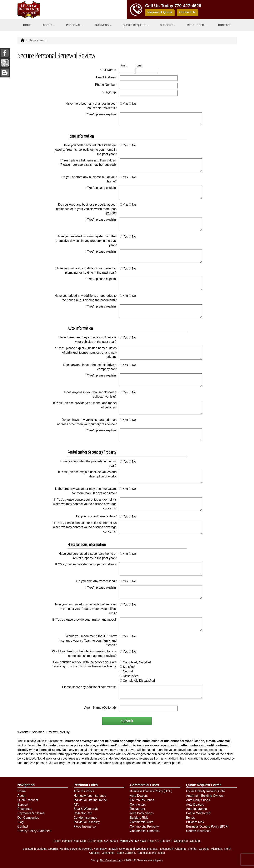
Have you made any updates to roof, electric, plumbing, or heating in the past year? (86, 271)
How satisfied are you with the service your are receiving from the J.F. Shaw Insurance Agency (85, 664)
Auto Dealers (139, 796)
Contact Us (187, 12)
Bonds (190, 818)
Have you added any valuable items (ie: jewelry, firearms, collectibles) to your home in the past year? (86, 150)
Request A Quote (160, 12)
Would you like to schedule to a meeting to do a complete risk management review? (84, 654)
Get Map (195, 841)
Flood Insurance (85, 826)
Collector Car (83, 813)
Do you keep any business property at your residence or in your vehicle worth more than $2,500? (86, 209)
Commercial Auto (142, 822)
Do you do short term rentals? (96, 516)
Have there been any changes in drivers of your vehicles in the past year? (88, 339)
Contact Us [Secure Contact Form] (181, 841)
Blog (21, 822)
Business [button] (103, 25)
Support (23, 805)
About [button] (49, 25)
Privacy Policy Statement (35, 831)
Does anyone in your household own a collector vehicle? (90, 394)
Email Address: (106, 77)
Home (27, 25)
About (22, 796)
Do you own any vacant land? (97, 581)
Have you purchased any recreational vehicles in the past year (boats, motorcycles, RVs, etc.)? (85, 609)
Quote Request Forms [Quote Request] (204, 785)
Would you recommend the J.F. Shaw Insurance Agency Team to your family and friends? (88, 641)
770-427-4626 (188, 6)
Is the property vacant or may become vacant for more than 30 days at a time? (86, 491)
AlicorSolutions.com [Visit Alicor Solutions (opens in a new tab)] (110, 860)
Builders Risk (139, 818)
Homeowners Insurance (90, 796)
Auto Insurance (84, 791)
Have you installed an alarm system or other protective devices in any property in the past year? (86, 241)
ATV (77, 805)
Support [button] (168, 25)
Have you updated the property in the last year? (89, 464)
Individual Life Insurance (90, 800)
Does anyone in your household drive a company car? (90, 367)
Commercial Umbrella (145, 831)
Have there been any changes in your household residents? (91, 106)
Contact (224, 25)
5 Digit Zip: (109, 92)
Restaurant (137, 809)
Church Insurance (142, 800)
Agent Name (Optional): (100, 708)
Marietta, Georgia (47, 849)
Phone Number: (106, 85)
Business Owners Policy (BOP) (151, 791)
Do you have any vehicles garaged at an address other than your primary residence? (87, 422)
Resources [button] (197, 25)
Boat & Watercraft (86, 809)
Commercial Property (144, 826)
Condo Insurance (85, 818)
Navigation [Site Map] (26, 785)
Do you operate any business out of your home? (89, 179)
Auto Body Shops (142, 813)
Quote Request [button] (136, 25)
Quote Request (28, 800)
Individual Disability (87, 822)
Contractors (138, 805)
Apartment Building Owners (205, 796)
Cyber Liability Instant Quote (205, 791)
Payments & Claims (31, 813)
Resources (25, 809)
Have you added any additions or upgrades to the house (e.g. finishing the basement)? (86, 298)
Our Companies (28, 818)
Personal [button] (75, 25)
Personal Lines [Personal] (86, 785)
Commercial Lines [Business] (145, 785)
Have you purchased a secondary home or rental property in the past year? (88, 556)
